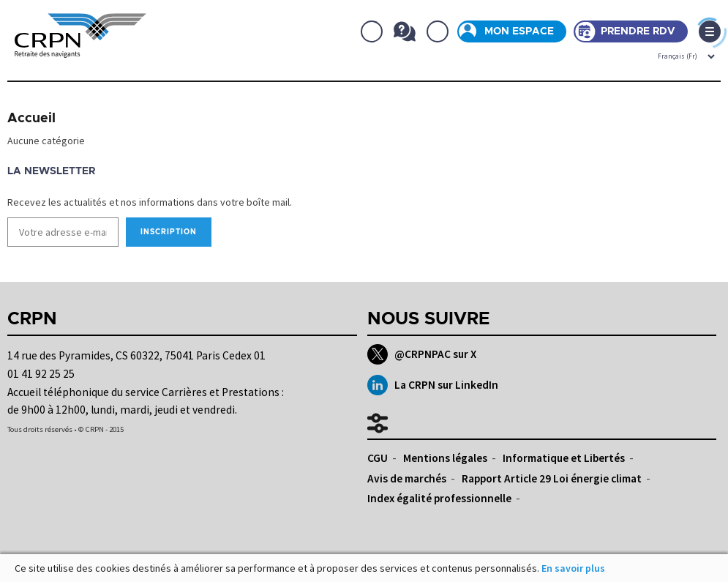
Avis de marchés (407, 478)
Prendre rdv (638, 31)
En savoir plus (573, 568)
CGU (378, 458)
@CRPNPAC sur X (422, 354)
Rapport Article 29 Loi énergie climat (552, 478)
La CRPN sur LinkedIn (433, 385)
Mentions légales (445, 458)
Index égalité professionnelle (439, 498)
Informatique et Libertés (564, 458)
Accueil (31, 119)
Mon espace (519, 31)
